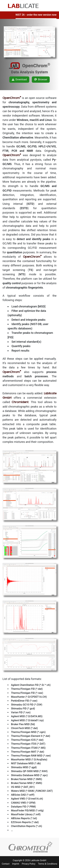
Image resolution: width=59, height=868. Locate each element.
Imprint (16, 864)
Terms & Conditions (48, 864)
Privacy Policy (29, 864)
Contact (6, 864)
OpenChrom (12, 98)
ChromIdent (20, 402)
